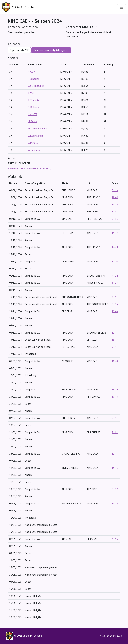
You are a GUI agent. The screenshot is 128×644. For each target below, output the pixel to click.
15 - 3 (115, 205)
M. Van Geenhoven (38, 129)
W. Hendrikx (34, 150)
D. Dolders (33, 107)
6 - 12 (115, 489)
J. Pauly (32, 72)
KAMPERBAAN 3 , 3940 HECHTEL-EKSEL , (29, 168)
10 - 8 (115, 361)
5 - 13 (115, 190)
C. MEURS (33, 143)
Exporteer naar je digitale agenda (51, 50)
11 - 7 (115, 233)
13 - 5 (115, 340)
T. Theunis (33, 100)
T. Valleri (33, 93)
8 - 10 (115, 262)
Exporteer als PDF (19, 50)
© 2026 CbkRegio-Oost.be (28, 636)
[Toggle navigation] (122, 7)
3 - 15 (115, 539)
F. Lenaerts (34, 79)
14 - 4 (115, 247)
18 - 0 (115, 197)
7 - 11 (115, 212)
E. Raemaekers (36, 136)
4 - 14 (115, 276)
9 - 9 (114, 297)
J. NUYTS (33, 114)
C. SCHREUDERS (36, 86)
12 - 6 (115, 311)
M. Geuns (33, 121)
